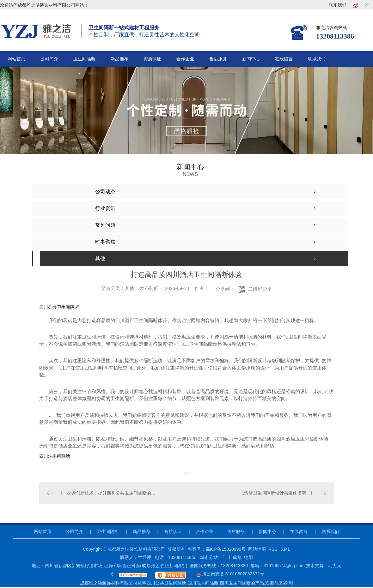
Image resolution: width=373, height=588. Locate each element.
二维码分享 (260, 289)
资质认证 (152, 59)
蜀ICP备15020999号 (226, 549)
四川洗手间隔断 (55, 456)
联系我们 (338, 5)
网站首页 (16, 59)
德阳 (248, 557)
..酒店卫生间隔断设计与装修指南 (274, 493)
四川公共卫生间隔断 (59, 307)
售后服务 (218, 59)
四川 (226, 557)
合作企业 (185, 59)
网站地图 (257, 549)
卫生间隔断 (84, 59)
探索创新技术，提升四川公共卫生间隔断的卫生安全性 (113, 493)
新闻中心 (251, 59)
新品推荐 (119, 59)
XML (286, 549)
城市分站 (209, 557)
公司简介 (49, 59)
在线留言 (284, 59)
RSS (274, 549)
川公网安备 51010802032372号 (226, 574)
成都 (237, 557)
